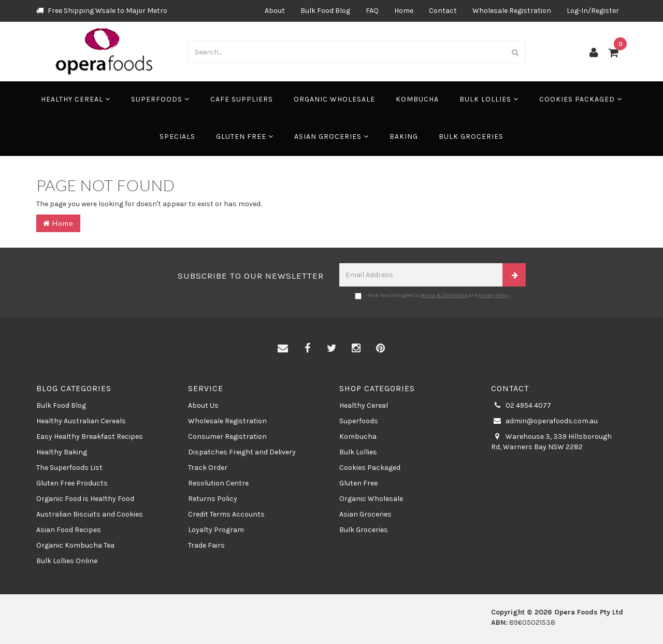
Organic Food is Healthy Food (85, 499)
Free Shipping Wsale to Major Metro (102, 11)
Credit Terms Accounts (226, 514)
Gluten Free (245, 137)
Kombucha (417, 99)
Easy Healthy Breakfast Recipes (90, 437)
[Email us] (283, 349)
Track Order (208, 468)
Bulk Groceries (471, 137)
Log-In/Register (593, 11)
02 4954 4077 (521, 406)
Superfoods (160, 99)
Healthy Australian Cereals (81, 421)
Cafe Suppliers (242, 99)
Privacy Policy (494, 295)
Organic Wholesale (334, 99)
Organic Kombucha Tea (75, 545)
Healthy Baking (62, 452)
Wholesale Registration (512, 11)
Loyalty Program (216, 530)
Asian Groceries (331, 137)
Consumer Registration (227, 437)
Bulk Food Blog (325, 11)
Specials (177, 137)
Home (404, 11)
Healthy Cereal (76, 99)
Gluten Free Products (72, 483)
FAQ (372, 11)
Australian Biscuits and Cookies (90, 514)
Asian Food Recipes (69, 530)
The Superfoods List (69, 468)
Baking (404, 137)
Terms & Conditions (444, 295)
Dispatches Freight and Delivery (242, 452)
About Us (203, 405)
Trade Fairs (206, 545)
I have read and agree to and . (433, 296)
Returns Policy (213, 499)
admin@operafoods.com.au (544, 421)
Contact (443, 11)
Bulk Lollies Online (67, 561)
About (275, 11)
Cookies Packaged (581, 99)
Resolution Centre (218, 483)
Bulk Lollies (489, 99)
